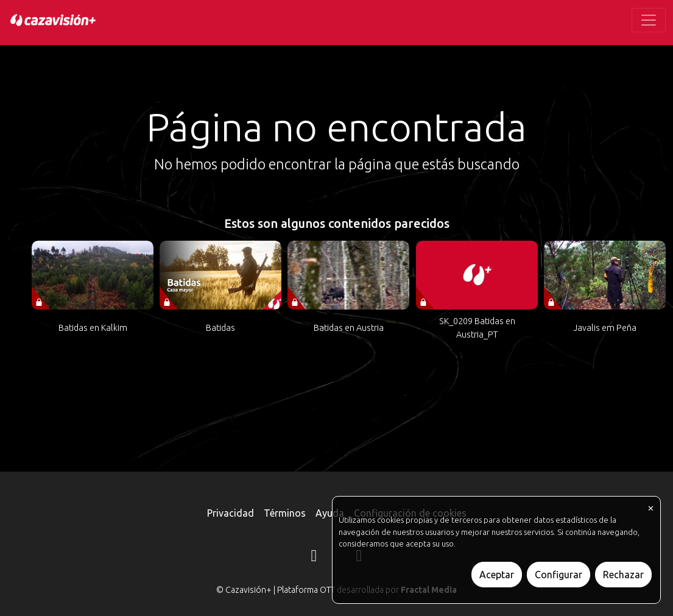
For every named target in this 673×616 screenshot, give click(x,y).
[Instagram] (314, 558)
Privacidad (231, 513)
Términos (285, 513)
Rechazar (623, 575)
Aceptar (497, 575)
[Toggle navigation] (649, 20)
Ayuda (330, 513)
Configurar (558, 575)
